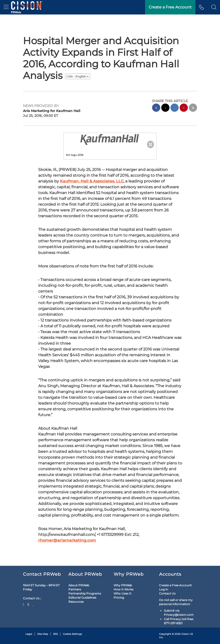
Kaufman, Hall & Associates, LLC (92, 181)
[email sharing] (193, 108)
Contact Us (32, 598)
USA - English (78, 76)
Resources (76, 602)
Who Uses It (122, 593)
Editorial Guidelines (82, 598)
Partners (75, 589)
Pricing (119, 598)
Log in (164, 589)
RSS (55, 634)
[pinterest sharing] (184, 108)
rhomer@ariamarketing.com (67, 540)
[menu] (6, 7)
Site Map (43, 634)
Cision (185, 634)
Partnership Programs (85, 593)
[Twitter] (24, 604)
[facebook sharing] (156, 108)
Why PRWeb (123, 585)
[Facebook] (28, 604)
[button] (214, 7)
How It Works (124, 589)
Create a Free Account (175, 585)
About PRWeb (79, 585)
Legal (29, 634)
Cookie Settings (72, 634)
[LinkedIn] (33, 604)
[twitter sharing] (165, 108)
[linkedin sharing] (175, 108)
